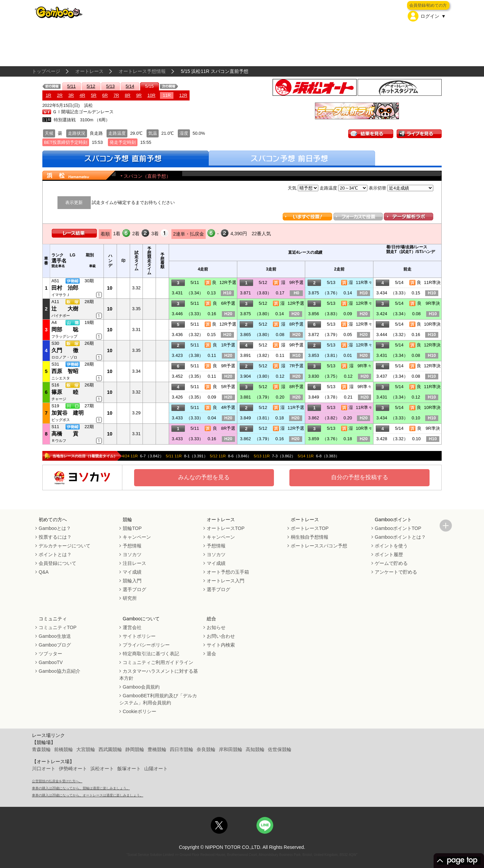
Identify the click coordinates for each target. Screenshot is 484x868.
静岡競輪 (135, 749)
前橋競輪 (64, 749)
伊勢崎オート (73, 769)
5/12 (91, 86)
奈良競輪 (206, 749)
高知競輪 (255, 749)
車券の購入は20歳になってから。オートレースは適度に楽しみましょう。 (88, 795)
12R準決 (432, 345)
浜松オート (102, 769)
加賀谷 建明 (68, 413)
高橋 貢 (65, 434)
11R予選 (296, 407)
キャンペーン (137, 537)
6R (105, 95)
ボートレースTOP (310, 528)
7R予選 (297, 366)
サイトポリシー (139, 636)
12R (183, 95)
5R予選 (228, 387)
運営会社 (132, 627)
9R (139, 95)
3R (71, 95)
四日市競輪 (182, 749)
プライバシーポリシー (146, 645)
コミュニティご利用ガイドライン (158, 662)
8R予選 (297, 324)
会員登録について (57, 563)
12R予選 (228, 282)
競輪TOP (132, 528)
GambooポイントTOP (398, 528)
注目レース (134, 563)
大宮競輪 (86, 749)
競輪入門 (132, 581)
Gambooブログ (55, 645)
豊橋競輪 (157, 749)
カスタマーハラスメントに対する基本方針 (159, 675)
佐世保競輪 (280, 749)
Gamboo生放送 (55, 636)
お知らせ (216, 627)
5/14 (130, 86)
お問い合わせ (221, 636)
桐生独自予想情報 (310, 537)
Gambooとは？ (55, 528)
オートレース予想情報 (142, 71)
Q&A (44, 572)
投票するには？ (55, 537)
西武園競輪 (110, 749)
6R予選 (228, 303)
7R (116, 95)
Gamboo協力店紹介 (59, 671)
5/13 (110, 86)
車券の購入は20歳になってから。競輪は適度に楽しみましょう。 (81, 788)
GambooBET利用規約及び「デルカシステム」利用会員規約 (158, 699)
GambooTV (51, 662)
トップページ (46, 71)
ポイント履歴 (389, 554)
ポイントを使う (391, 546)
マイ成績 (132, 572)
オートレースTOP (226, 528)
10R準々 (364, 428)
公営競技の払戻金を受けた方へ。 (57, 781)
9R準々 (365, 366)
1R (49, 95)
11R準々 (364, 282)
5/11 (71, 86)
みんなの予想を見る (204, 477)
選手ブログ (134, 589)
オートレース (89, 71)
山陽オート (156, 769)
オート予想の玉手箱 (228, 572)
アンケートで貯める (396, 572)
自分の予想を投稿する (360, 477)
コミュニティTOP (58, 627)
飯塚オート (129, 769)
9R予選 (297, 282)
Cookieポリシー (139, 711)
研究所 (130, 598)
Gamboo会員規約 (141, 687)
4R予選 (228, 407)
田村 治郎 (65, 288)
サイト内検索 (221, 645)
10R (152, 95)
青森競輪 (41, 749)
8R (128, 95)
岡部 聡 (65, 329)
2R (60, 95)
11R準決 (432, 282)
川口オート (44, 769)
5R (94, 95)
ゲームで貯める (391, 563)
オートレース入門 (226, 581)
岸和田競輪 (231, 749)
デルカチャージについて (65, 546)
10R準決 (432, 324)
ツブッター (50, 654)
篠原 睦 (65, 392)
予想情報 (132, 546)
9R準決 (433, 303)
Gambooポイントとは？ (400, 537)
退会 (211, 654)
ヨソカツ (132, 554)
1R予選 (228, 345)
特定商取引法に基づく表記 (151, 654)
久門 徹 (65, 350)
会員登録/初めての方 (428, 5)
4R (83, 95)
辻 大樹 (65, 309)
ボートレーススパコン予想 (319, 546)
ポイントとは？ (55, 554)
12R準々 (364, 303)
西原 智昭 (65, 371)
